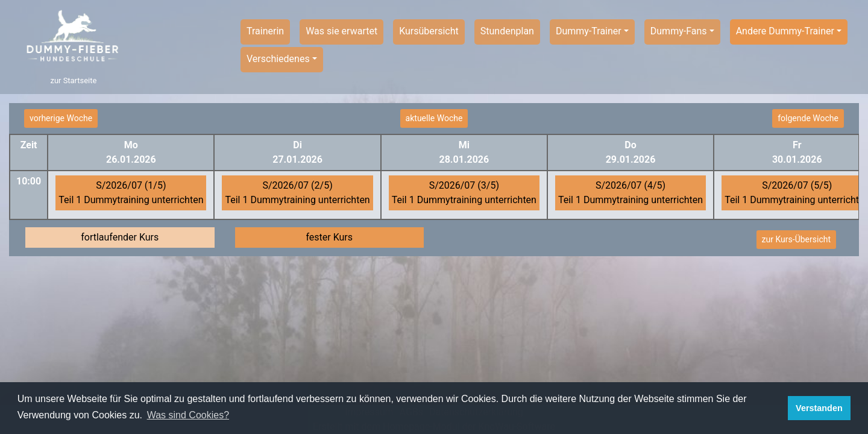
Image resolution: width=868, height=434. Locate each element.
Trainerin (265, 31)
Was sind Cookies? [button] (188, 415)
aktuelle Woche (434, 118)
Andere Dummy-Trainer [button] (785, 31)
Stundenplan (507, 31)
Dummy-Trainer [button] (589, 31)
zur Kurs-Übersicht (796, 239)
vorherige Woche (61, 118)
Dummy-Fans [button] (679, 31)
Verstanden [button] (819, 408)
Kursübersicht (429, 31)
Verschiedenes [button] (278, 59)
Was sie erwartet (341, 31)
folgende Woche (808, 118)
